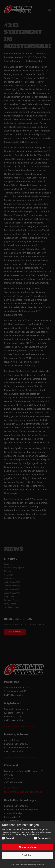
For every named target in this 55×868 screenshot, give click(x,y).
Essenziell (8, 838)
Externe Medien (43, 838)
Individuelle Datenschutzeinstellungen (28, 862)
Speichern (27, 856)
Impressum (41, 865)
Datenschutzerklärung (29, 865)
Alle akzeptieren (28, 847)
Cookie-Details (16, 865)
